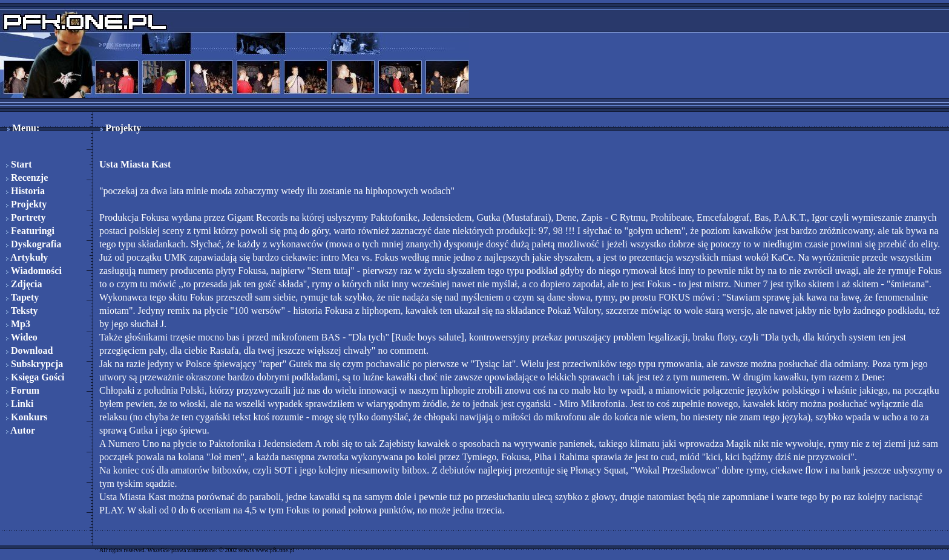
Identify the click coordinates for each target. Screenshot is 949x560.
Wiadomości (34, 271)
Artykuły (27, 257)
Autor (21, 430)
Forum (23, 390)
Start (19, 164)
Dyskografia (34, 244)
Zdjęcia (24, 284)
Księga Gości (35, 377)
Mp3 (18, 324)
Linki (20, 404)
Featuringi (30, 231)
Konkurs (27, 417)
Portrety (26, 217)
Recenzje (27, 177)
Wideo (22, 337)
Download (29, 350)
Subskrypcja (34, 364)
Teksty (22, 311)
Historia (25, 191)
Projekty (26, 204)
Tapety (22, 297)
